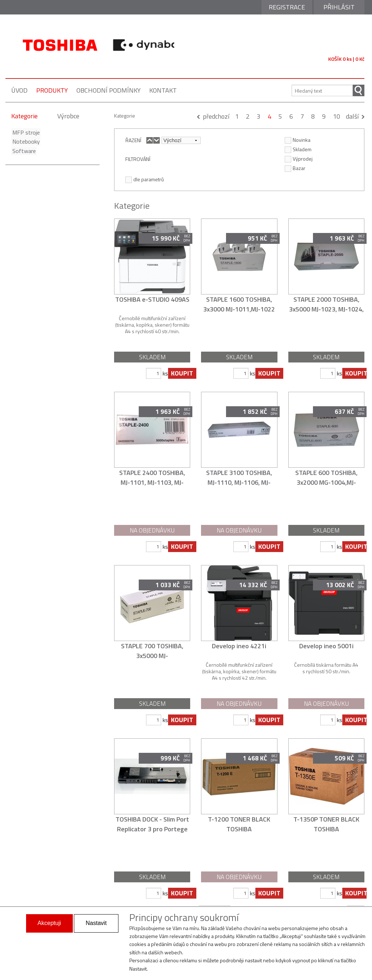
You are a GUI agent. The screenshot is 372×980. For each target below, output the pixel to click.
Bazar (295, 168)
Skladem (298, 149)
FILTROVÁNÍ (138, 159)
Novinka (298, 140)
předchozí (216, 116)
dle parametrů (145, 179)
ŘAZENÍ (133, 140)
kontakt (163, 90)
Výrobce (68, 116)
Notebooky (25, 141)
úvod (19, 90)
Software (23, 151)
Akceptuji (49, 923)
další (352, 116)
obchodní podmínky (108, 90)
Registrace (287, 7)
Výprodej (299, 158)
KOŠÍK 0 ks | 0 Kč (346, 59)
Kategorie (24, 116)
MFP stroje (25, 132)
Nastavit (96, 923)
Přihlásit (339, 7)
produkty (52, 90)
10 (337, 116)
